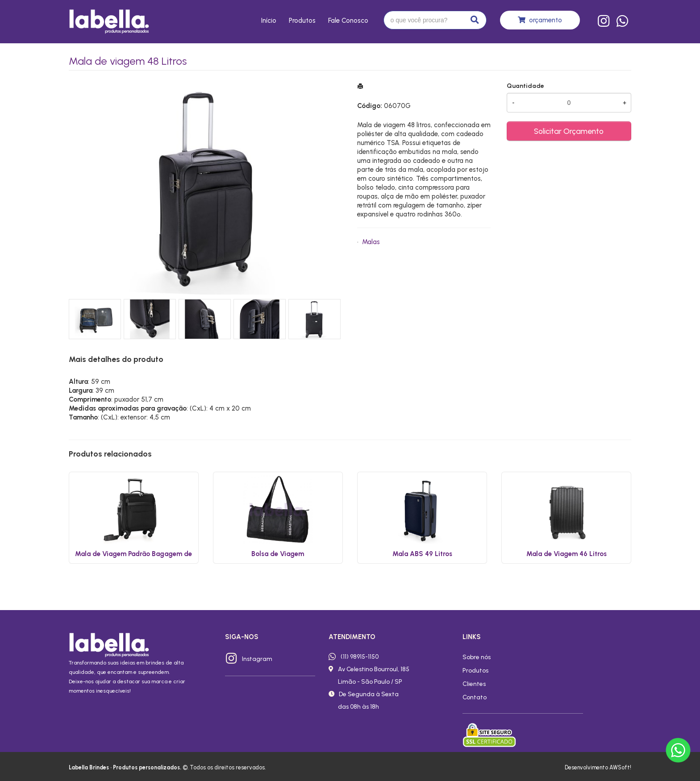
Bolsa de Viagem (278, 554)
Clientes (474, 684)
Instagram (257, 659)
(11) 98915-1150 (360, 656)
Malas (371, 242)
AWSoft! (620, 767)
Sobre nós (477, 657)
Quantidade (525, 86)
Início (269, 21)
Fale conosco (348, 21)
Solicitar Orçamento (569, 131)
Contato (475, 697)
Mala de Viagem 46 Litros (567, 554)
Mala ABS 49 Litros (422, 554)
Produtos (302, 21)
